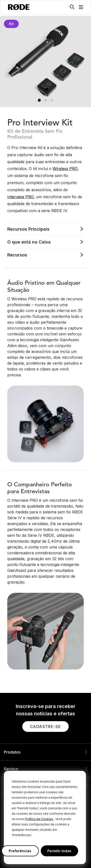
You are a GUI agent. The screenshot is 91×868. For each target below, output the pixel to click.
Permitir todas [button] (59, 851)
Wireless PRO (65, 169)
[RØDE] (19, 7)
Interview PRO (20, 197)
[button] (81, 7)
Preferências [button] (20, 851)
